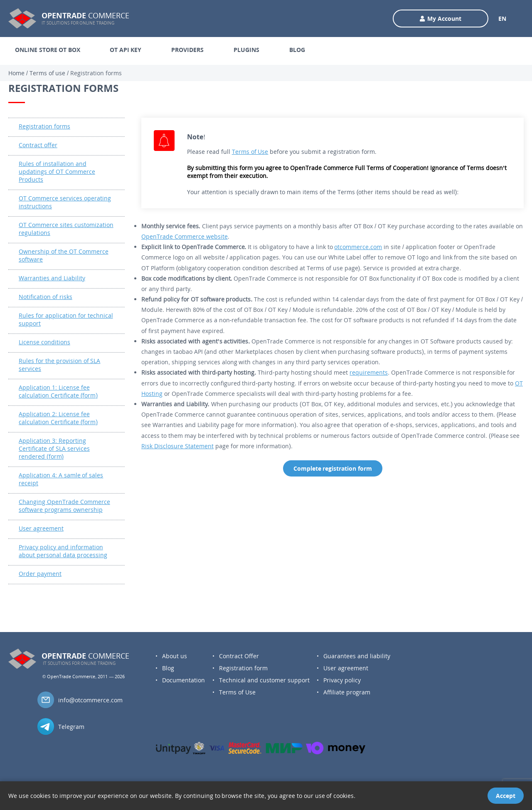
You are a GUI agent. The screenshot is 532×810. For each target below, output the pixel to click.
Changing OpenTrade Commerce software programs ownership (64, 506)
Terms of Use (250, 152)
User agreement (41, 528)
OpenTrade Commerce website (185, 236)
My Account (441, 19)
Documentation (183, 680)
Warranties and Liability (52, 278)
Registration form (243, 668)
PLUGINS (246, 50)
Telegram (71, 727)
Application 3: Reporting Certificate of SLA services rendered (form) (54, 448)
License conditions (44, 342)
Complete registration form (333, 468)
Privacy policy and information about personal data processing (63, 551)
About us (175, 656)
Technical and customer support (264, 680)
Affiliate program (347, 692)
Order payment (40, 574)
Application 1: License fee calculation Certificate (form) (58, 391)
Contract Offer (239, 656)
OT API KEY (126, 50)
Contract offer (38, 145)
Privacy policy (342, 680)
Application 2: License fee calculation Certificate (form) (58, 418)
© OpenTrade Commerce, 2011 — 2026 (84, 676)
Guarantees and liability (357, 656)
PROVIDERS (187, 50)
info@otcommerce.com (90, 700)
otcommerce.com (358, 247)
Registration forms (44, 126)
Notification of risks (46, 297)
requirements (369, 372)
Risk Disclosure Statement (177, 446)
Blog (168, 668)
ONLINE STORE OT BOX (48, 50)
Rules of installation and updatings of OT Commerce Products (57, 172)
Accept (506, 796)
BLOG (297, 50)
